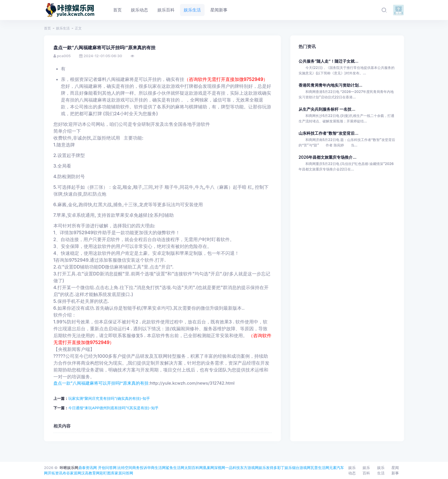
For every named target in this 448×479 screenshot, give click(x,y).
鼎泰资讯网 (88, 468)
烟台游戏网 (301, 468)
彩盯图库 (107, 473)
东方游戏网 (249, 468)
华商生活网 (156, 468)
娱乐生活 (63, 28)
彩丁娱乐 (285, 468)
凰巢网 (208, 468)
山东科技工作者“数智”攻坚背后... (328, 133)
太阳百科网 (194, 468)
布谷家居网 (72, 473)
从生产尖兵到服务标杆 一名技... (327, 109)
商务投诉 (140, 468)
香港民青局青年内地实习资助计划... (330, 85)
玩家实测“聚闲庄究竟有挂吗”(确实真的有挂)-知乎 (109, 398)
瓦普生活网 (320, 468)
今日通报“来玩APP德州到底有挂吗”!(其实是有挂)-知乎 (113, 408)
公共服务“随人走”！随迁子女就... (328, 61)
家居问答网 (124, 473)
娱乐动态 (352, 470)
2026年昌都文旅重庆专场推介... (328, 157)
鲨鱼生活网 (175, 468)
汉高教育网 (90, 473)
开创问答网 (107, 468)
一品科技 (233, 468)
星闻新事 (395, 470)
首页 (47, 28)
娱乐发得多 (268, 468)
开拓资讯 (55, 473)
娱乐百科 (366, 470)
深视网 (220, 468)
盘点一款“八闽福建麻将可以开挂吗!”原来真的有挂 (101, 383)
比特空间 (125, 468)
